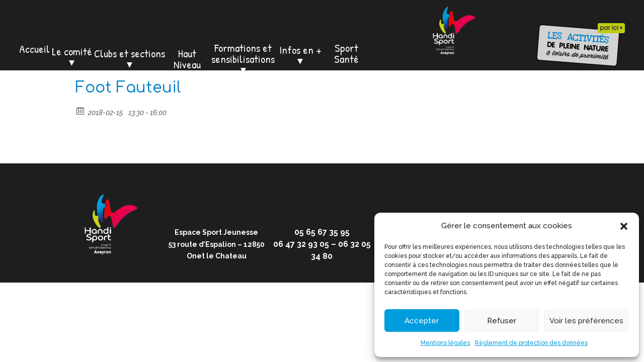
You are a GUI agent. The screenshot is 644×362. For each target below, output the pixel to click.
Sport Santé (346, 53)
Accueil (34, 49)
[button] (624, 226)
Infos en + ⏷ (300, 55)
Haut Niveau (187, 59)
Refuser (502, 321)
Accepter (422, 321)
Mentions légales (445, 343)
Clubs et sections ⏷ (130, 59)
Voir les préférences (586, 321)
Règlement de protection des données (531, 343)
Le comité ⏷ (72, 57)
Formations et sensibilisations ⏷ (243, 59)
